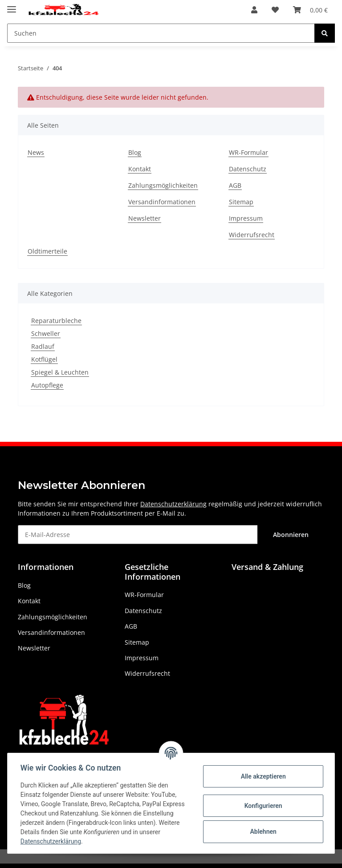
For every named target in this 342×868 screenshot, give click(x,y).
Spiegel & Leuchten (60, 372)
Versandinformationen (162, 202)
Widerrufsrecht (252, 235)
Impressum (246, 218)
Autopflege (47, 385)
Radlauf (43, 346)
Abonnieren (291, 535)
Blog (135, 152)
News (36, 152)
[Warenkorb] (310, 10)
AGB (235, 185)
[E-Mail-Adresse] (138, 535)
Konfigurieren (262, 806)
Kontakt (140, 169)
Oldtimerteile (47, 251)
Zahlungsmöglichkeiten (163, 185)
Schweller (46, 333)
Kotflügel (44, 359)
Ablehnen (262, 832)
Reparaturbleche (56, 321)
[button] (254, 10)
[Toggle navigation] (12, 6)
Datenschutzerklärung (173, 504)
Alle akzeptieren (262, 776)
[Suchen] (161, 33)
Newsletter (145, 218)
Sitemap (241, 202)
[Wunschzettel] (275, 10)
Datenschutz (248, 169)
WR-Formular (248, 152)
